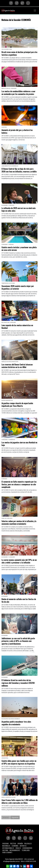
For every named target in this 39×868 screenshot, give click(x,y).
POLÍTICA (13, 844)
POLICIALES (28, 844)
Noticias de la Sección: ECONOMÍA (16, 20)
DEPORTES (23, 846)
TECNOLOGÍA (26, 850)
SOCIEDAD (5, 844)
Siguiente (15, 817)
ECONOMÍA (15, 846)
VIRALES (18, 848)
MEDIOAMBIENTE (15, 850)
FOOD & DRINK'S (7, 852)
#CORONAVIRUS (27, 848)
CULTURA (5, 850)
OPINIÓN (20, 844)
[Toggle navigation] (35, 11)
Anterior (6, 817)
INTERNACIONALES (8, 848)
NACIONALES (6, 846)
